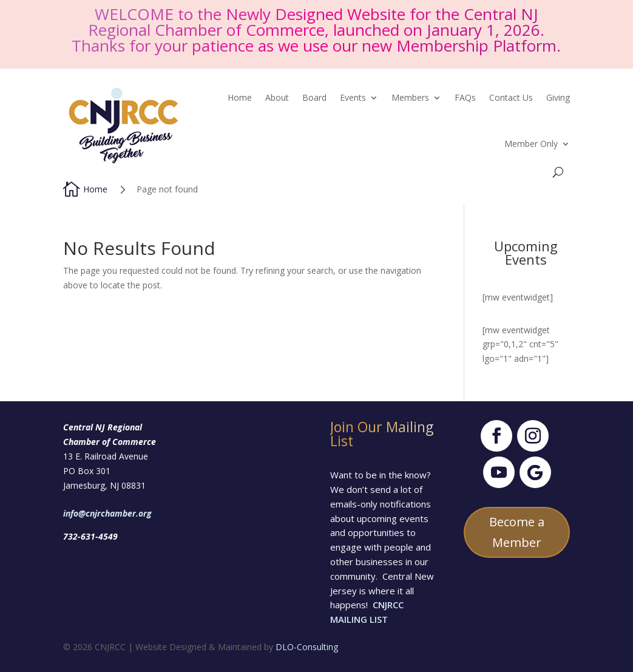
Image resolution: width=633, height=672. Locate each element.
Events (353, 97)
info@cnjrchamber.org (107, 513)
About (277, 97)
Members (410, 97)
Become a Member (517, 532)
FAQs (465, 97)
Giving (558, 97)
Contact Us (511, 97)
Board (314, 97)
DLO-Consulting (307, 647)
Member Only (531, 144)
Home (240, 97)
